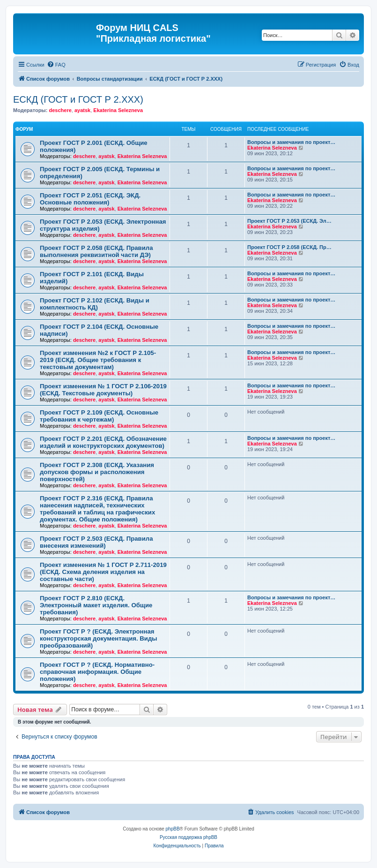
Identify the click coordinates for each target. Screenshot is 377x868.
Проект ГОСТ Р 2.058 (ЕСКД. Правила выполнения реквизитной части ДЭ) (96, 251)
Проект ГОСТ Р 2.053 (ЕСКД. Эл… (289, 221)
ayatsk (82, 110)
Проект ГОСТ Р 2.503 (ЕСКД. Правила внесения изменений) (96, 542)
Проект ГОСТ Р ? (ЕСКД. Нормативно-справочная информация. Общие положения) (97, 672)
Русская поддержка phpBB (188, 837)
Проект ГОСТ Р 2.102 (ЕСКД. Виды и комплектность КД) (95, 304)
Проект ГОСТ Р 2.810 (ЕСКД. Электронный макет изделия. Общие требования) (96, 605)
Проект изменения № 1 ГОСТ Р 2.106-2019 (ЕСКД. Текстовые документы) (103, 390)
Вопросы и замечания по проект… (291, 142)
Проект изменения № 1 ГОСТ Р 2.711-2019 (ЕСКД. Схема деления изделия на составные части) (103, 572)
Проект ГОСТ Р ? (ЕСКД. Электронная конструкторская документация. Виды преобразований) (99, 638)
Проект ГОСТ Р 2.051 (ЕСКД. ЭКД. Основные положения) (90, 199)
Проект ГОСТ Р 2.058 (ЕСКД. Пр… (289, 247)
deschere (60, 110)
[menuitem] (56, 65)
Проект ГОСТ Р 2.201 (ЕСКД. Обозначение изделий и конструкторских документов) (103, 442)
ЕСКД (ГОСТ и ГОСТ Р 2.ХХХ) (78, 99)
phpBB (173, 829)
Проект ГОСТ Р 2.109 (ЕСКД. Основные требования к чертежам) (99, 416)
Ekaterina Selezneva (118, 110)
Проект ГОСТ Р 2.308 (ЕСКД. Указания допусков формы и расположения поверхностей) (97, 472)
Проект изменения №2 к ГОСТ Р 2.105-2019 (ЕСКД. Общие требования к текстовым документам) (98, 360)
